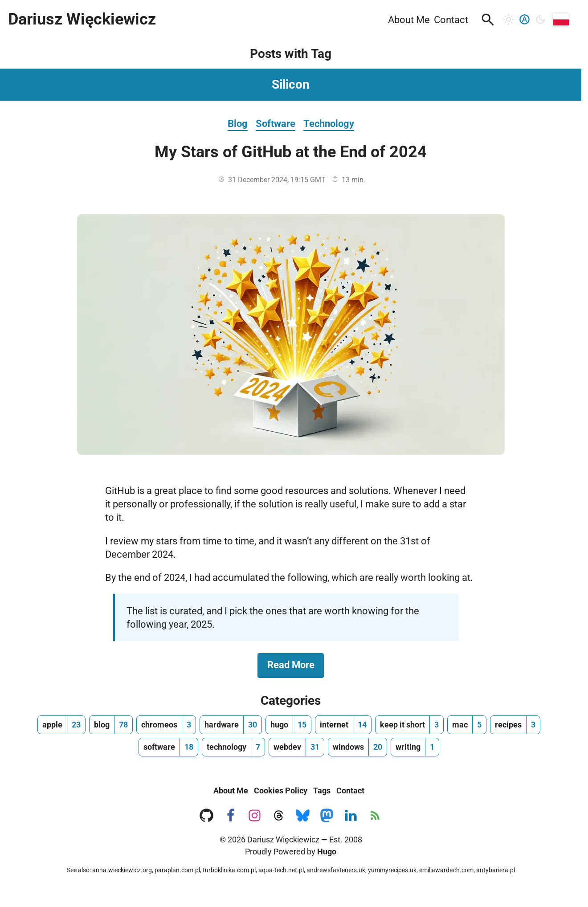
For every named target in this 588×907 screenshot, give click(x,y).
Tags (322, 791)
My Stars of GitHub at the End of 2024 (291, 152)
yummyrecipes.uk (392, 870)
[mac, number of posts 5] (467, 725)
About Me (231, 791)
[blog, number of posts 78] (111, 725)
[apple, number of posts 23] (61, 725)
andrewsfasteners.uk (336, 870)
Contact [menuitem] (451, 20)
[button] (488, 20)
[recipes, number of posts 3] (515, 725)
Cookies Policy (281, 791)
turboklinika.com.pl (229, 870)
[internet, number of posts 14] (343, 725)
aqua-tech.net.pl (281, 870)
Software (276, 123)
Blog (238, 123)
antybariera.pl (496, 870)
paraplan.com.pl (177, 870)
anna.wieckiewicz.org (122, 870)
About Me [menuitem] (409, 20)
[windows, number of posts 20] (357, 747)
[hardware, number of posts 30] (231, 725)
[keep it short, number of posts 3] (409, 725)
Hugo (327, 852)
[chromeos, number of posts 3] (166, 725)
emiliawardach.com (446, 870)
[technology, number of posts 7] (233, 747)
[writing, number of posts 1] (415, 747)
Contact (350, 791)
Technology (329, 123)
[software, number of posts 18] (168, 747)
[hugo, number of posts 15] (288, 725)
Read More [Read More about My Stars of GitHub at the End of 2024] (296, 664)
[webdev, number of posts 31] (296, 747)
